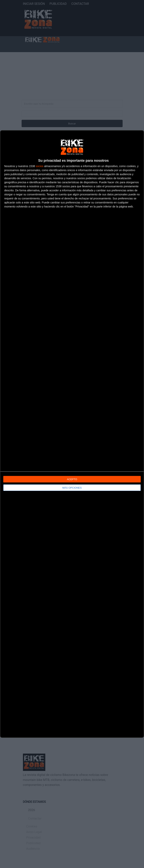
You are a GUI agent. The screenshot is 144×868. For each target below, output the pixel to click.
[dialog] (72, 434)
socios (40, 166)
